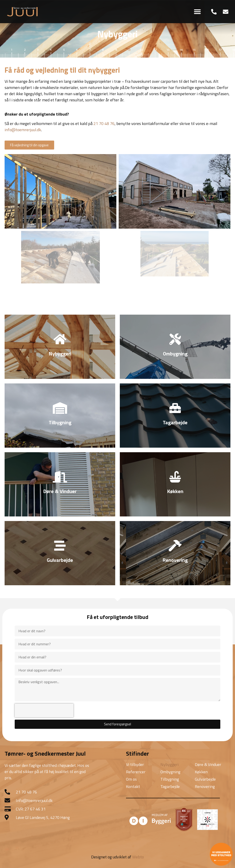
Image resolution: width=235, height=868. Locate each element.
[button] (197, 12)
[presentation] (44, 710)
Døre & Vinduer (208, 764)
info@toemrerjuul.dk (23, 130)
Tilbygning (170, 779)
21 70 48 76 (104, 123)
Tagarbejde (170, 786)
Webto (138, 857)
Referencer (136, 772)
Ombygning (170, 772)
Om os (131, 779)
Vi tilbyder (135, 764)
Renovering (205, 786)
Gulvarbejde (205, 779)
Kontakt (133, 786)
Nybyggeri (169, 764)
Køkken (201, 772)
